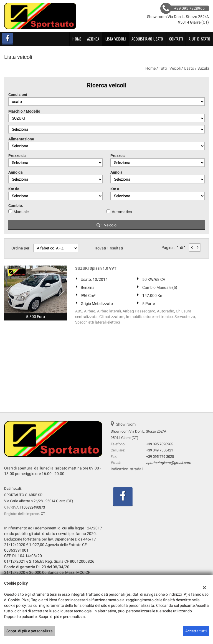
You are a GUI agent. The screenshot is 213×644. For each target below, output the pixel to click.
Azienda (93, 39)
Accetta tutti (196, 631)
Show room (126, 424)
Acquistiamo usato (147, 39)
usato (189, 68)
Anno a (116, 172)
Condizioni (18, 95)
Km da (14, 189)
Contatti (176, 39)
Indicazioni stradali (127, 469)
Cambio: (16, 206)
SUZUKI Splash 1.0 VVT (96, 268)
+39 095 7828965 (160, 444)
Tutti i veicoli (170, 68)
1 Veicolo (106, 225)
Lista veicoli (116, 39)
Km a (115, 189)
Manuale (21, 212)
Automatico (122, 212)
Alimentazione (21, 139)
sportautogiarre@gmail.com (169, 463)
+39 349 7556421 (160, 450)
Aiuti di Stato (199, 39)
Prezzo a (118, 156)
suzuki (203, 68)
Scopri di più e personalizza (30, 631)
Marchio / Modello (24, 111)
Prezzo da (17, 156)
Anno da (16, 172)
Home (77, 39)
